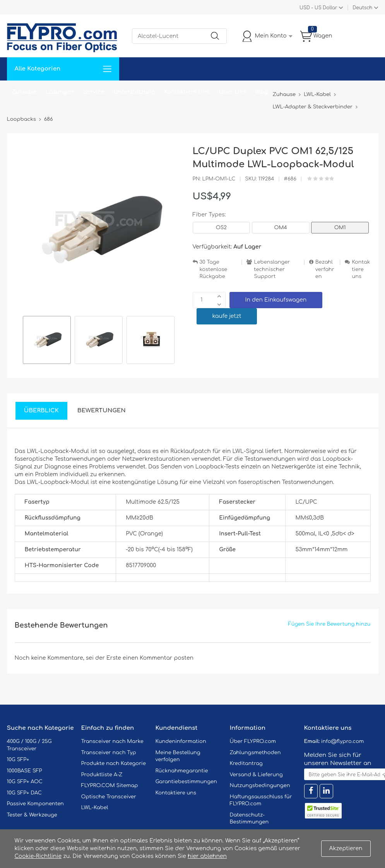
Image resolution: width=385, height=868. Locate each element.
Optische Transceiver (109, 797)
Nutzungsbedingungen (260, 786)
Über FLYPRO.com (253, 741)
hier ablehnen (207, 856)
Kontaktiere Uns (187, 92)
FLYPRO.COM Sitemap (110, 786)
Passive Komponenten (35, 804)
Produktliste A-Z (102, 775)
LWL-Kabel (95, 808)
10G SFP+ (18, 760)
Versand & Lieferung (256, 775)
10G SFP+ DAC (24, 793)
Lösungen (60, 92)
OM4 (281, 228)
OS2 (221, 228)
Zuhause (24, 92)
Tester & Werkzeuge (32, 815)
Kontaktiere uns (361, 269)
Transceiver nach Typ (109, 753)
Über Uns (232, 92)
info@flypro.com (343, 741)
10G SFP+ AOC (25, 782)
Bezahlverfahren (325, 269)
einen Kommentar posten (158, 658)
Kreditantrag (246, 763)
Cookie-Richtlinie (38, 856)
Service (94, 92)
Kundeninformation (181, 741)
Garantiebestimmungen (186, 782)
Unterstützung (134, 92)
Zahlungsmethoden (255, 753)
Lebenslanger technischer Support (272, 269)
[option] (47, 341)
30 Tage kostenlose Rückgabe (214, 269)
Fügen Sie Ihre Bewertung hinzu (329, 624)
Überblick (41, 411)
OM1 (340, 228)
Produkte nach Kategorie (114, 763)
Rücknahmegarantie (182, 771)
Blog (262, 92)
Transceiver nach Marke (112, 741)
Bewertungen (102, 411)
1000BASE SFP (25, 771)
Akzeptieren (346, 848)
